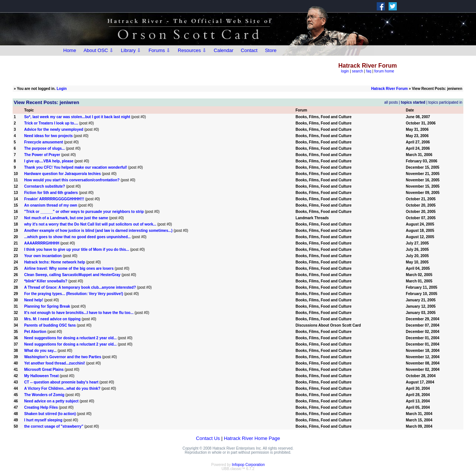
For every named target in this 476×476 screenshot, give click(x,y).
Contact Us (208, 438)
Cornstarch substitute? (45, 186)
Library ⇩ (131, 50)
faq (369, 71)
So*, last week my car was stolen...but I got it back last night (77, 117)
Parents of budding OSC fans (50, 325)
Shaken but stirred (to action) (50, 414)
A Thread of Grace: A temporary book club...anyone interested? (80, 287)
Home (70, 50)
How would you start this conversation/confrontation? (72, 180)
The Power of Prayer (42, 155)
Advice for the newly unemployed (54, 129)
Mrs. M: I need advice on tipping (52, 319)
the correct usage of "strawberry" (54, 426)
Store (271, 50)
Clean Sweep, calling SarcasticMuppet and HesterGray (72, 275)
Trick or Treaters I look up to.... (51, 123)
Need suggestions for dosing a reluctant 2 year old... (70, 338)
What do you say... (40, 351)
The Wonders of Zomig (44, 395)
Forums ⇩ (159, 50)
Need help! (34, 300)
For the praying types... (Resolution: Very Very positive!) (74, 294)
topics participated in (445, 102)
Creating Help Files (41, 407)
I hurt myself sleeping (43, 420)
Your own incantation (43, 256)
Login (62, 89)
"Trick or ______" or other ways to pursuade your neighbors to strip (84, 212)
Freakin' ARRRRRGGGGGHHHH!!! (54, 199)
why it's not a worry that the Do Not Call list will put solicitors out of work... (90, 224)
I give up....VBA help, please (49, 161)
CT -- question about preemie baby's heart (61, 382)
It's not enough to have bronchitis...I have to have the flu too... (79, 313)
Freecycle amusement (44, 142)
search (357, 71)
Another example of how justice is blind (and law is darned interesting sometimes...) (98, 231)
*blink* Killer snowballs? (46, 281)
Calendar (224, 50)
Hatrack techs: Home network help (55, 262)
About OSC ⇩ (99, 50)
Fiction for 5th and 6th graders (51, 193)
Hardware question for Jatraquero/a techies (62, 174)
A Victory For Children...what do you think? (62, 388)
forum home (384, 71)
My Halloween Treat (41, 376)
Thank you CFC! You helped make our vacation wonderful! (76, 167)
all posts (391, 102)
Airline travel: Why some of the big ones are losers (69, 268)
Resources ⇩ (192, 50)
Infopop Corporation (248, 465)
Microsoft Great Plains (44, 370)
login (345, 71)
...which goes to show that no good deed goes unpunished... (78, 237)
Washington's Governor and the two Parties (63, 357)
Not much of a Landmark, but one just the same (66, 218)
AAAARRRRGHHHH (42, 243)
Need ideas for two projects (49, 136)
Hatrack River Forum (389, 89)
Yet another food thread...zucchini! (55, 363)
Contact (249, 50)
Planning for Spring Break (47, 306)
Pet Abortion (35, 332)
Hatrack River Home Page (252, 438)
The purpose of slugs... (44, 148)
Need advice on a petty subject (51, 401)
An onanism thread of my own (51, 205)
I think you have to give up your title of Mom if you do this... (77, 250)
